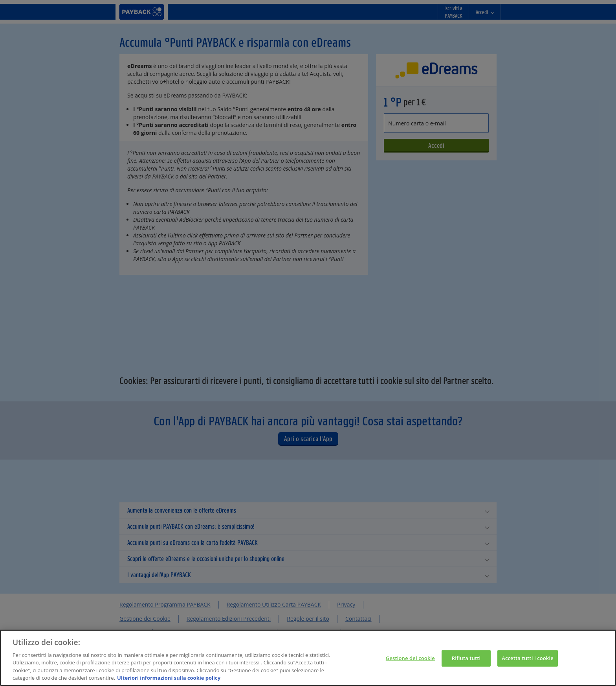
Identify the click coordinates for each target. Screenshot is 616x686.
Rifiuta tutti (466, 658)
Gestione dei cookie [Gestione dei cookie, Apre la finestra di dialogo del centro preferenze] (410, 658)
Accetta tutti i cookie (528, 658)
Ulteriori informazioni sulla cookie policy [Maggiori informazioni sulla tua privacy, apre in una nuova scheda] (169, 679)
